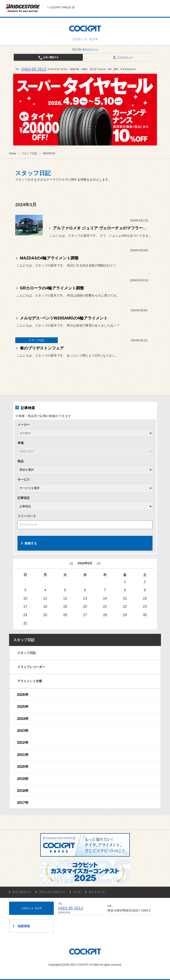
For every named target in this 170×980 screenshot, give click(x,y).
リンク (77, 892)
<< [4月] (71, 563)
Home (13, 153)
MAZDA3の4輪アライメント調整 (49, 258)
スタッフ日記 (29, 153)
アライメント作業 (30, 681)
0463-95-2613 (34, 69)
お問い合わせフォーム (85, 49)
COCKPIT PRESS (62, 8)
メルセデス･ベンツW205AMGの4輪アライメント (64, 318)
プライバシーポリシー (52, 892)
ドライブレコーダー (31, 667)
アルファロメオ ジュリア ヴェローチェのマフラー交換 (102, 228)
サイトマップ (97, 892)
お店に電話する (48, 58)
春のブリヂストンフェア (42, 348)
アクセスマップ (123, 57)
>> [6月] (99, 563)
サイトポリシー (22, 892)
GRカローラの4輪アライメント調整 (52, 288)
